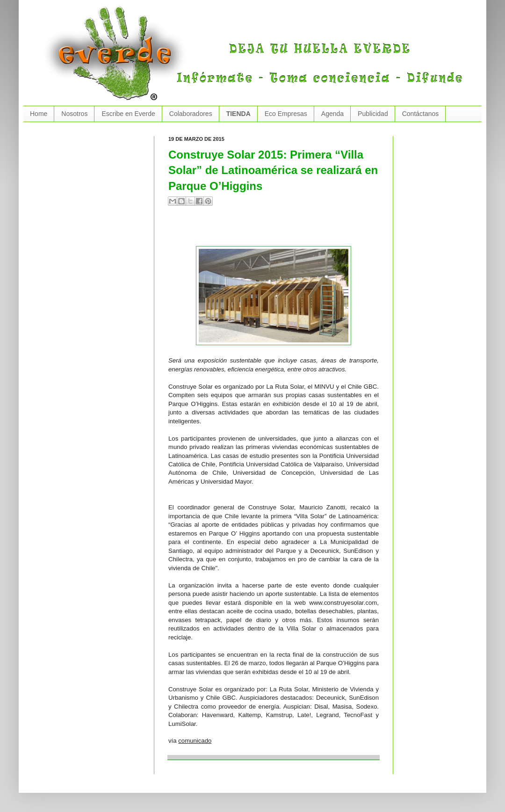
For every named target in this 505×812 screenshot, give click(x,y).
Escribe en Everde (128, 114)
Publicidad (373, 114)
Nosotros (74, 114)
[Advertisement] (278, 230)
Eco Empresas (286, 114)
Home (39, 114)
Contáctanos (421, 114)
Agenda (332, 114)
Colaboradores (191, 114)
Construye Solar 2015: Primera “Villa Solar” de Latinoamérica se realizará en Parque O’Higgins (273, 170)
